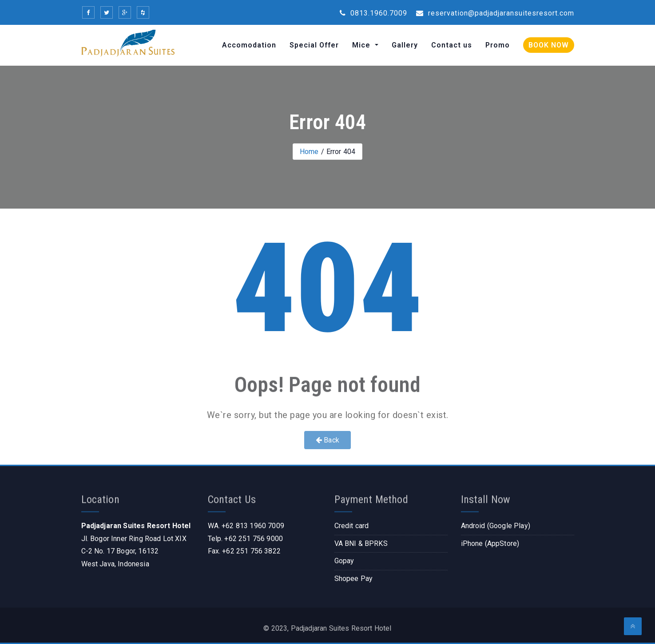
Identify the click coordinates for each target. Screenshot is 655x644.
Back (327, 440)
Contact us (452, 45)
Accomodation (249, 45)
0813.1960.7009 (373, 13)
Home (309, 152)
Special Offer (314, 45)
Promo (498, 45)
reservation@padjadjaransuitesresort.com (495, 13)
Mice (362, 45)
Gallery (405, 45)
